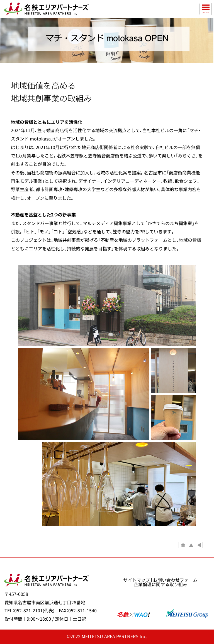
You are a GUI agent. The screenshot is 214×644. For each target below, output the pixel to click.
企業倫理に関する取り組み (160, 584)
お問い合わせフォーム (175, 580)
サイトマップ (137, 580)
